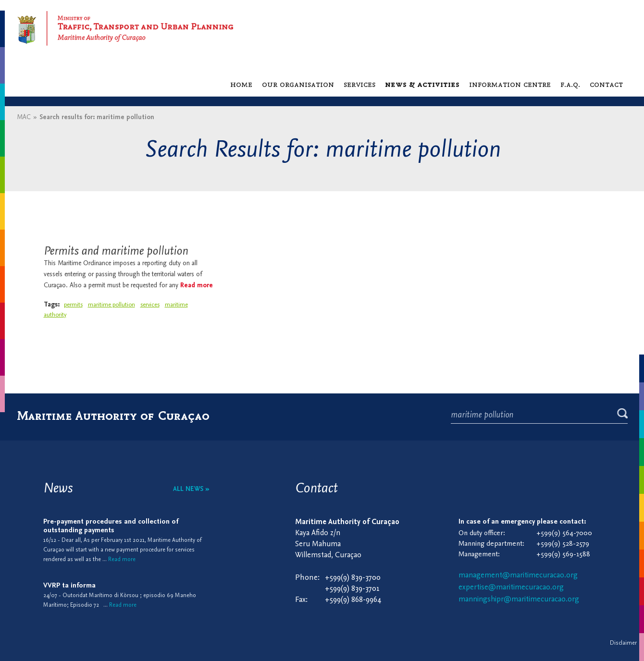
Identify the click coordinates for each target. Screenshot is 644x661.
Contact (606, 84)
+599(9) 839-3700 (353, 578)
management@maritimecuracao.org (518, 575)
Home (241, 84)
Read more (197, 286)
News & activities (422, 84)
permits (73, 305)
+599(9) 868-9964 (353, 600)
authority (55, 315)
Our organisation (298, 84)
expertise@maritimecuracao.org (511, 588)
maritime (176, 305)
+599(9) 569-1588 (563, 555)
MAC (24, 117)
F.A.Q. (570, 84)
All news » (191, 489)
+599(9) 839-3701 (352, 589)
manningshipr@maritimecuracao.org (519, 600)
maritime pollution (111, 305)
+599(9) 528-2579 (563, 544)
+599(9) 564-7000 (564, 533)
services (150, 305)
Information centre (510, 84)
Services (359, 84)
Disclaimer (623, 643)
